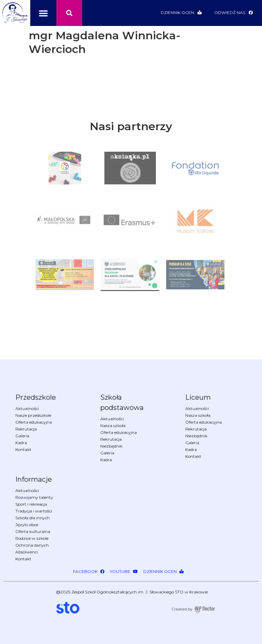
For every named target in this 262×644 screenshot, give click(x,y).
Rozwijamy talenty (34, 497)
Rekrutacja (26, 429)
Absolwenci (27, 552)
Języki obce (27, 525)
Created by (182, 609)
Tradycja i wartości (34, 511)
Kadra (21, 443)
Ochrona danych (32, 545)
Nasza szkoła (113, 426)
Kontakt (23, 450)
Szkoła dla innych (33, 518)
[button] (43, 13)
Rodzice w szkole (32, 538)
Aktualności (27, 409)
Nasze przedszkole (33, 415)
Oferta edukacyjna (34, 422)
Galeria (22, 436)
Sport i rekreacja (31, 504)
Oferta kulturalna (33, 532)
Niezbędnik (111, 446)
